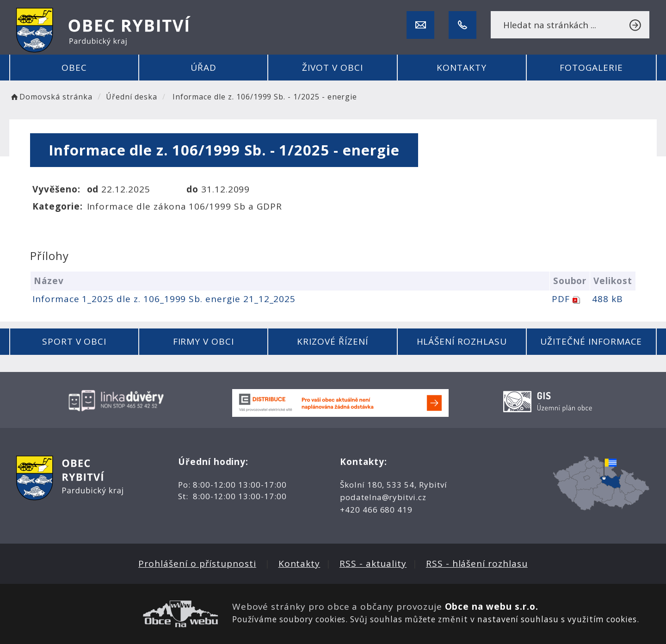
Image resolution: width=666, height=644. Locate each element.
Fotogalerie (591, 68)
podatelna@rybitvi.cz (383, 497)
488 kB (607, 299)
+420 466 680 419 (376, 510)
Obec (74, 68)
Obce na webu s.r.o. (492, 607)
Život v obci (332, 68)
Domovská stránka (51, 97)
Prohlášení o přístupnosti (197, 563)
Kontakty (462, 68)
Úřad (203, 68)
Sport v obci (74, 341)
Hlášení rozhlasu (462, 341)
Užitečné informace (591, 341)
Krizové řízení (332, 341)
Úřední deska (131, 97)
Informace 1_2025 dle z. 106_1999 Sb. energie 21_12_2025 (164, 299)
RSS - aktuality (373, 563)
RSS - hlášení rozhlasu (477, 563)
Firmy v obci (203, 341)
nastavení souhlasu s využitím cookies (557, 619)
